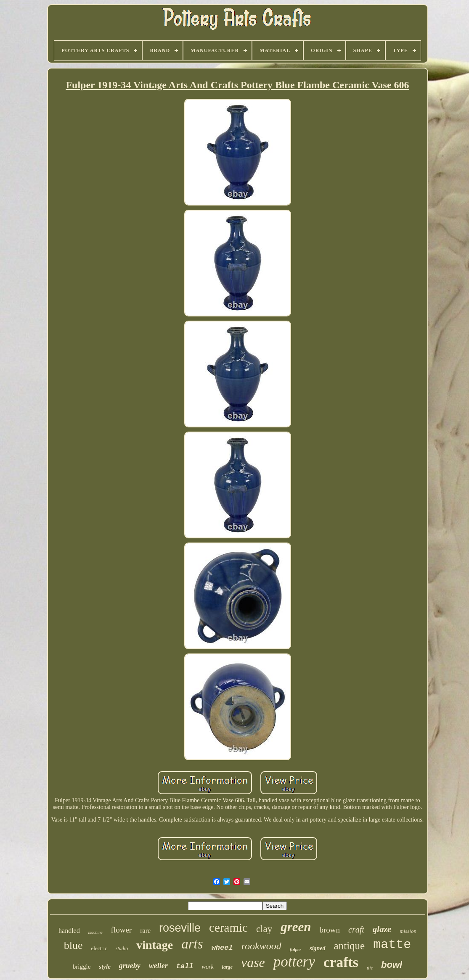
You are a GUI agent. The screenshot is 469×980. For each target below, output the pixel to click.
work (208, 967)
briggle (82, 967)
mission (408, 931)
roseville (180, 928)
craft (356, 930)
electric (99, 948)
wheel (222, 948)
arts (192, 944)
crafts (341, 962)
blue (73, 945)
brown (330, 930)
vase (253, 962)
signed (317, 948)
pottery (294, 962)
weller (158, 966)
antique (350, 946)
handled (69, 931)
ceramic (228, 927)
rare (145, 931)
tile (370, 968)
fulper (296, 949)
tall (185, 966)
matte (392, 945)
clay (264, 929)
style (105, 967)
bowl (392, 965)
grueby (130, 966)
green (296, 927)
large (227, 967)
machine (95, 932)
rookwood (261, 946)
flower (122, 930)
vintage (155, 945)
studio (122, 948)
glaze (382, 929)
